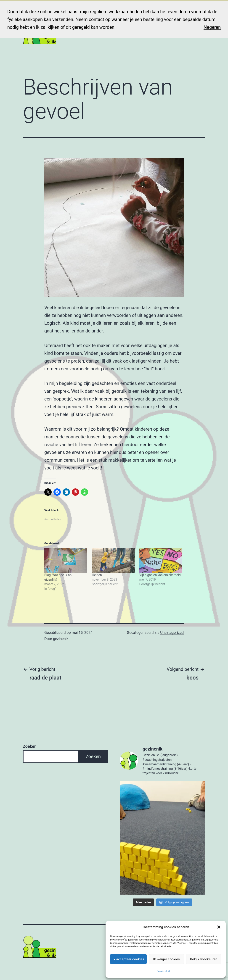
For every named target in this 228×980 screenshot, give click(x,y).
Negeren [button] (212, 27)
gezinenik (61, 639)
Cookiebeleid (163, 971)
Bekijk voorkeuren (204, 959)
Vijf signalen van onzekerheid (160, 575)
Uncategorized (172, 633)
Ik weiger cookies (166, 959)
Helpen (97, 575)
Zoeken (30, 746)
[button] (219, 927)
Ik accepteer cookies (128, 959)
